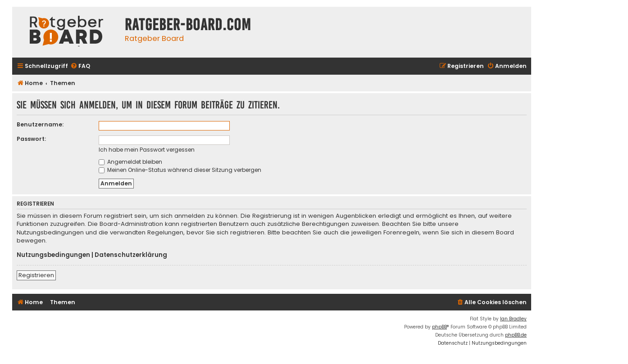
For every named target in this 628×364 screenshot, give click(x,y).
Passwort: (31, 139)
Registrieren (36, 275)
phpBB (439, 327)
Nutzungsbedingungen (53, 255)
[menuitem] (80, 66)
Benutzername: (40, 124)
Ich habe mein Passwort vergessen (147, 150)
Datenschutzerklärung (131, 255)
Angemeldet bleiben (130, 162)
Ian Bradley (513, 319)
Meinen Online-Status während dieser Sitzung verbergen (180, 170)
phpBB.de (516, 335)
